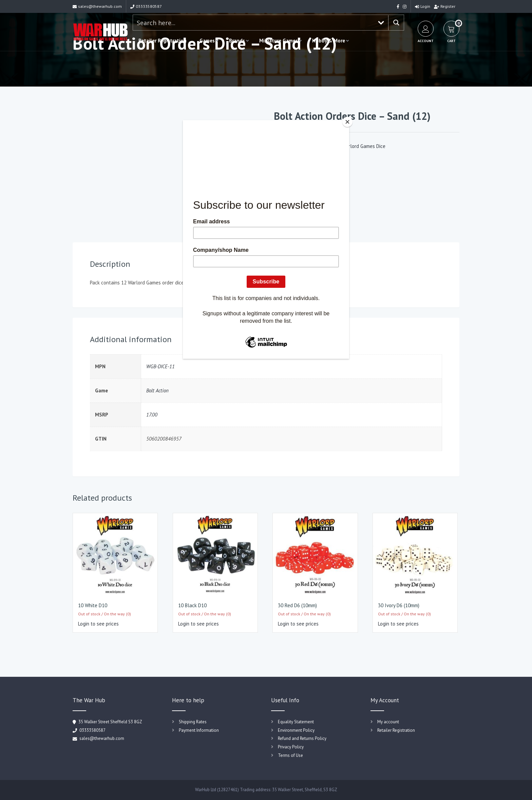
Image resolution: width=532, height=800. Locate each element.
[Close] (347, 122)
